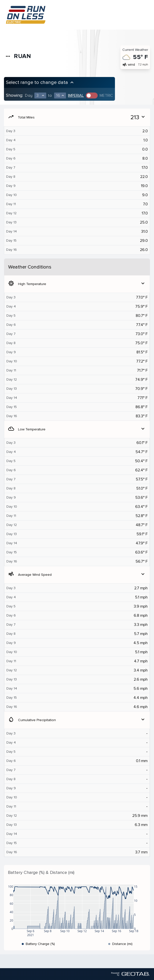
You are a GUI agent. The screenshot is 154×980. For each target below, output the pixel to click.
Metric (106, 96)
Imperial (76, 96)
